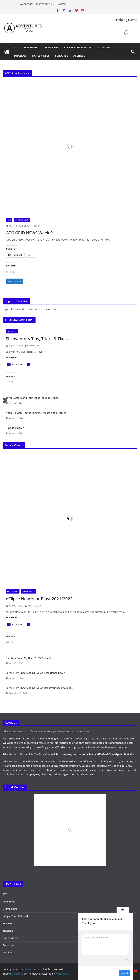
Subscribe (62, 56)
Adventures (13, 591)
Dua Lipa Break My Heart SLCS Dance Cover (31, 658)
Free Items (31, 47)
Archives (79, 56)
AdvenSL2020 (33, 226)
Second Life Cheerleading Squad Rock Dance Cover (35, 673)
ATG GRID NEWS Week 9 (29, 233)
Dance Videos (41, 56)
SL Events (104, 47)
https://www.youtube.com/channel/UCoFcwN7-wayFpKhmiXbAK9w (95, 754)
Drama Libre (51, 47)
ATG (16, 47)
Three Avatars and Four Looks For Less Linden (32, 398)
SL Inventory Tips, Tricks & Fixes (37, 339)
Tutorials (20, 56)
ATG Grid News (22, 220)
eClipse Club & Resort (78, 47)
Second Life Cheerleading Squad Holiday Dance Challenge (39, 688)
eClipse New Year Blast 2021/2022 (39, 599)
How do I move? (15, 428)
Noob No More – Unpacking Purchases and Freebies (36, 413)
